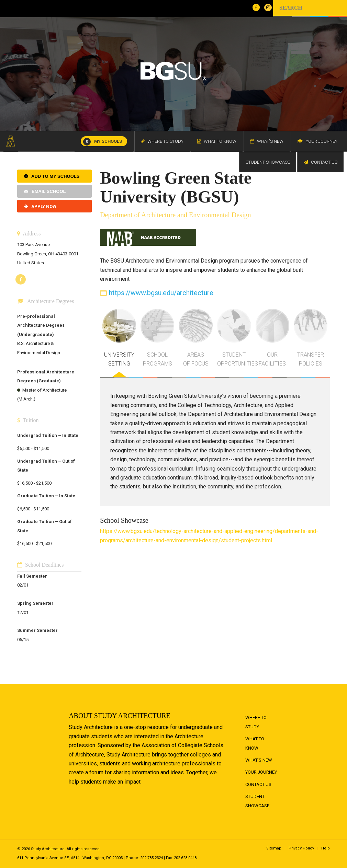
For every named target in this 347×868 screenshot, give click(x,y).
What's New (259, 760)
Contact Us (258, 784)
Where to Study (256, 722)
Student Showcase (257, 801)
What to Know (255, 743)
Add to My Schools (55, 176)
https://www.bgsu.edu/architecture (161, 293)
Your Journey (261, 772)
